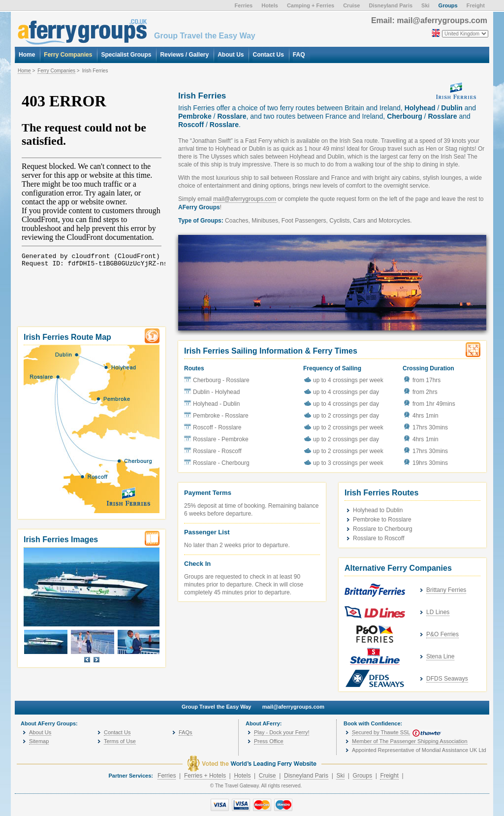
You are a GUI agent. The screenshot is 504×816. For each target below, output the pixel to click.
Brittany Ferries (446, 590)
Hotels (242, 776)
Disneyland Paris (306, 776)
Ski (340, 776)
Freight (389, 776)
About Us (40, 732)
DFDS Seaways (447, 679)
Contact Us (117, 732)
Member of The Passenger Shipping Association (410, 741)
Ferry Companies (56, 71)
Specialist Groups (126, 55)
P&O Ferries (442, 634)
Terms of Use (120, 741)
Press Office (269, 741)
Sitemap (39, 741)
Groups (362, 776)
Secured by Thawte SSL (381, 732)
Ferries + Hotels (205, 776)
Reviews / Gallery (184, 55)
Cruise (268, 776)
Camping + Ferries (311, 5)
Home (24, 71)
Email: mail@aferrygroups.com (429, 20)
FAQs (186, 732)
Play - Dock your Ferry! (282, 732)
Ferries (167, 776)
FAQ (299, 55)
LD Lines (438, 612)
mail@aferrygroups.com (245, 199)
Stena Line (440, 656)
